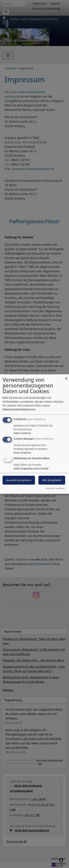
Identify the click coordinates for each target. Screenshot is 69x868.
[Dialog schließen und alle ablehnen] (66, 377)
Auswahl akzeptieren (19, 480)
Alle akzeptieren (52, 480)
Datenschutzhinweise (15, 409)
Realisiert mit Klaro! (56, 488)
